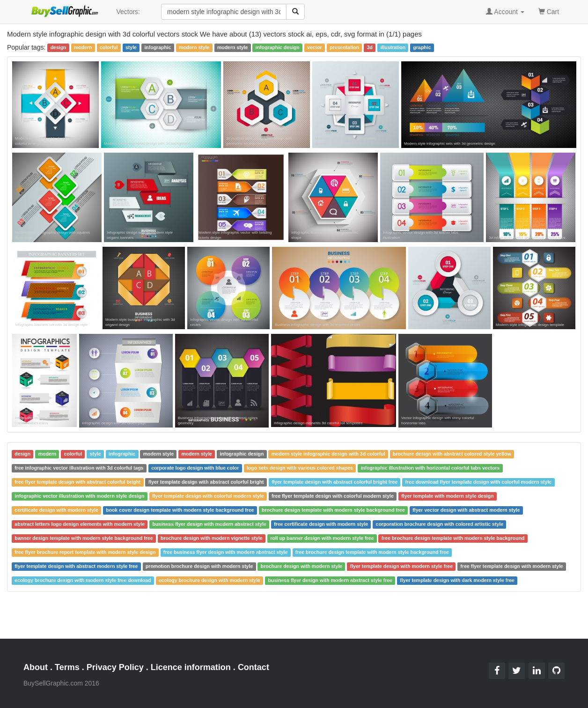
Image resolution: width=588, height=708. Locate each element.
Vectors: (128, 12)
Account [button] (505, 12)
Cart (549, 11)
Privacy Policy (115, 667)
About (36, 667)
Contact (254, 667)
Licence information (191, 667)
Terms (67, 667)
